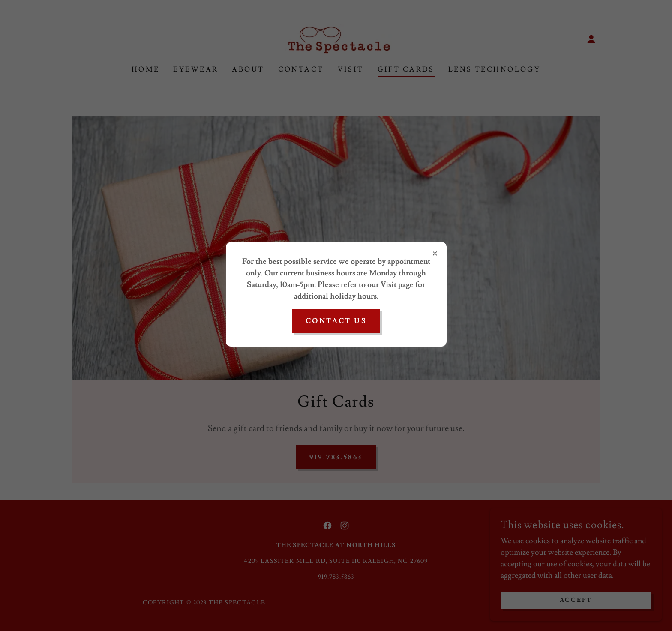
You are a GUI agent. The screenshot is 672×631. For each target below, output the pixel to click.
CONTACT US (336, 321)
